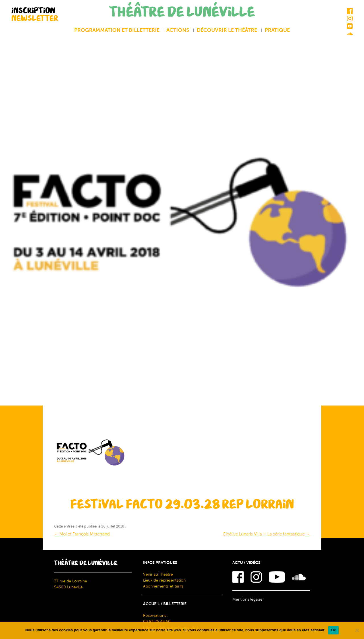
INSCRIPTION (35, 14)
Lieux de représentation (164, 580)
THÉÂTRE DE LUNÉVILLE (182, 12)
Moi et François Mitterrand (82, 534)
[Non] (357, 630)
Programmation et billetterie (117, 30)
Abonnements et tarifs (163, 586)
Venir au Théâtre (158, 574)
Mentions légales (247, 599)
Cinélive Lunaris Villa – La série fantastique (266, 534)
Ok (333, 630)
